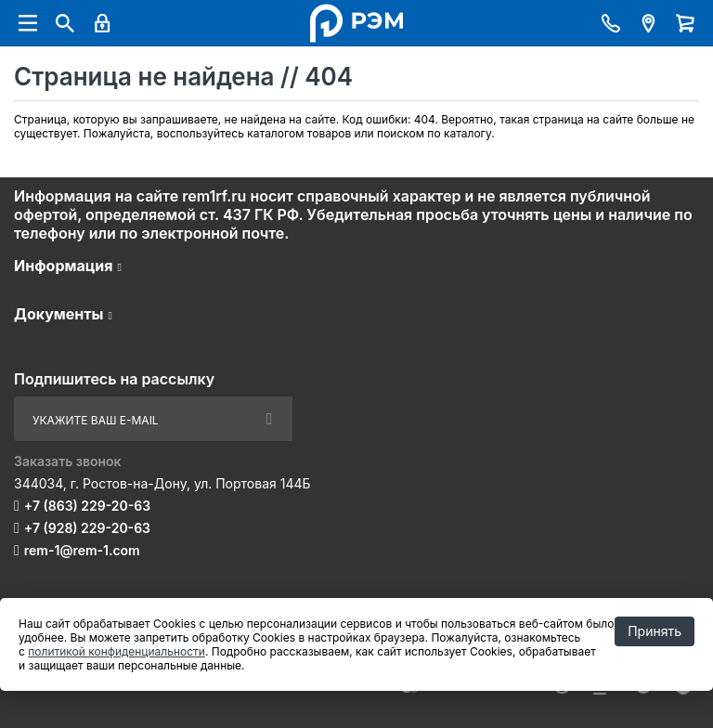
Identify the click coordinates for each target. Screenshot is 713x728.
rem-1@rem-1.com (82, 550)
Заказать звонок (68, 461)
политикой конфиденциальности (117, 651)
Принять (655, 631)
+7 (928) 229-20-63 (87, 528)
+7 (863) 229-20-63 (87, 506)
